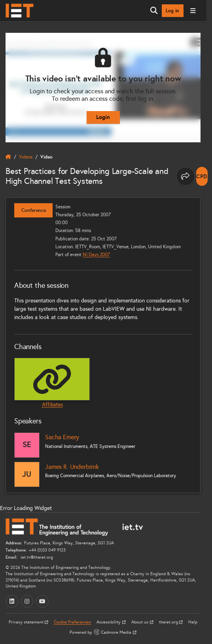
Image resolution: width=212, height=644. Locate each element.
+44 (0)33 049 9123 (47, 550)
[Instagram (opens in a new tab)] (27, 601)
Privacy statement (27, 622)
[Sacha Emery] (27, 445)
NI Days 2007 (96, 254)
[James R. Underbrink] (27, 474)
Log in (172, 11)
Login (103, 117)
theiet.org (169, 622)
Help (193, 622)
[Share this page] (185, 176)
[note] (202, 176)
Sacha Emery (62, 437)
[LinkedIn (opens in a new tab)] (12, 601)
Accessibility (109, 622)
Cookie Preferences (72, 622)
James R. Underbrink (72, 467)
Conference (34, 210)
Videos (26, 157)
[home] (8, 157)
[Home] (20, 11)
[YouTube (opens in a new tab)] (42, 601)
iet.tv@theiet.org (36, 557)
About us (140, 622)
